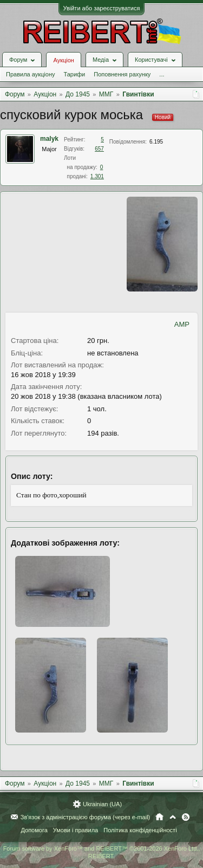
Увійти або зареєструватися (102, 8)
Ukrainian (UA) (102, 804)
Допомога (34, 830)
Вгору (173, 817)
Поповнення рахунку (122, 74)
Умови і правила (76, 830)
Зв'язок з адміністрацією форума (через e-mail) (86, 817)
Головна (159, 817)
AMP (182, 324)
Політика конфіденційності (140, 830)
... (162, 74)
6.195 (156, 142)
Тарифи (74, 74)
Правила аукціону (30, 74)
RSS (186, 817)
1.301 (97, 176)
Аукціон (63, 60)
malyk (49, 139)
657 (99, 149)
